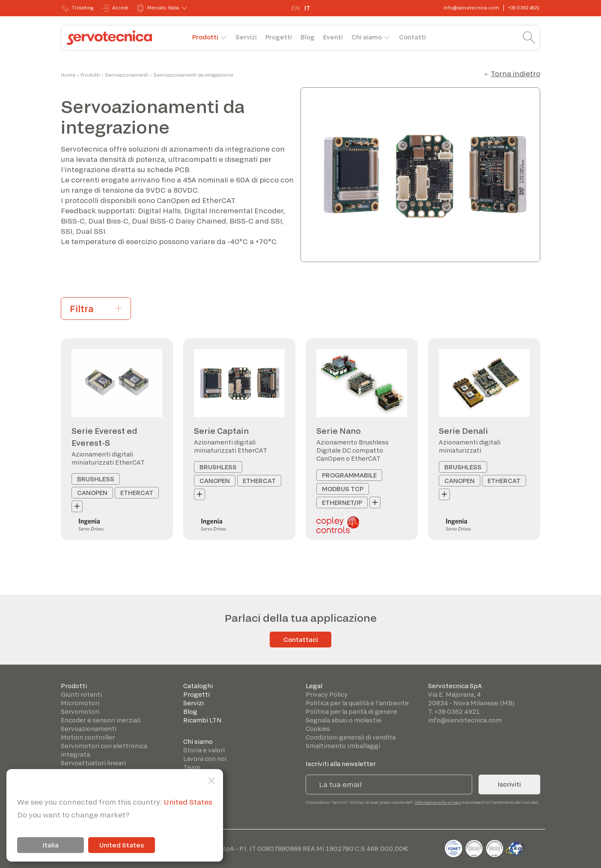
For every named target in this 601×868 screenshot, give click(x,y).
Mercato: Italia (158, 8)
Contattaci (301, 640)
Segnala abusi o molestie (344, 720)
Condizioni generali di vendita (351, 737)
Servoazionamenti (126, 75)
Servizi (246, 37)
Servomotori (80, 711)
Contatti (412, 37)
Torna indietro (515, 73)
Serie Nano (339, 431)
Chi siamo (367, 37)
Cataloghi (198, 686)
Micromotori (80, 703)
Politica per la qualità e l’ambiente (357, 703)
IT (307, 8)
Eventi (333, 37)
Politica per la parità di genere (351, 711)
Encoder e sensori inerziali (101, 720)
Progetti (279, 37)
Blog (308, 37)
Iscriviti (509, 784)
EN (296, 8)
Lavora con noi (205, 759)
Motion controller (88, 737)
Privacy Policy (327, 694)
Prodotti (205, 37)
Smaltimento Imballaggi (343, 746)
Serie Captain (221, 431)
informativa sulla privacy (438, 802)
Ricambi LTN (202, 720)
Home (68, 75)
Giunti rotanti (81, 694)
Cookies (318, 729)
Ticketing (77, 8)
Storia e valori (204, 750)
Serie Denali (463, 431)
